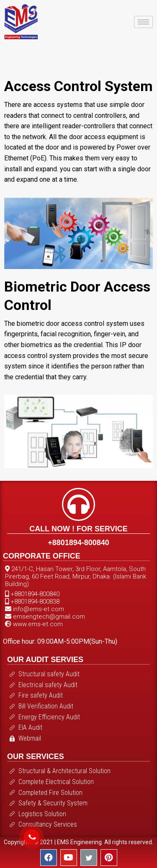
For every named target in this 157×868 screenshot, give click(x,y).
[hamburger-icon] (143, 22)
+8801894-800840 (78, 543)
